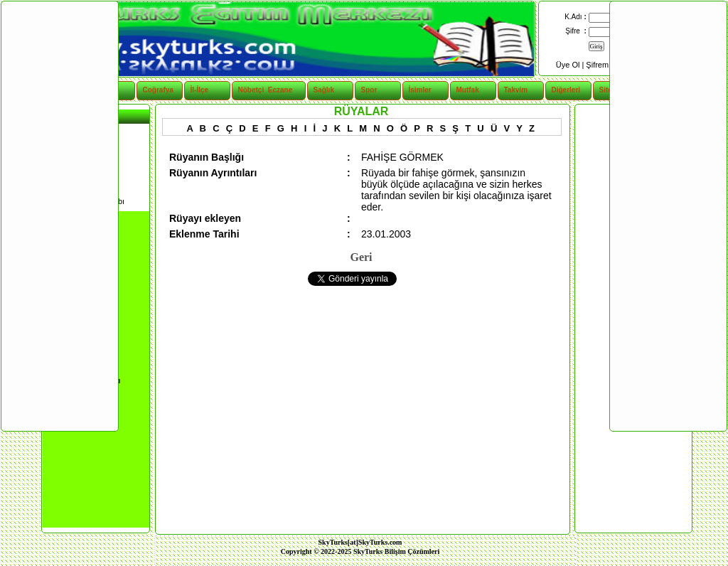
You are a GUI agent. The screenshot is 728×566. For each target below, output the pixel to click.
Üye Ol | (571, 65)
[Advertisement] (59, 215)
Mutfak (468, 90)
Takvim (516, 90)
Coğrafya (158, 90)
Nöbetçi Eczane (258, 90)
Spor (369, 90)
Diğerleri (566, 90)
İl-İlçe (200, 90)
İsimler (420, 90)
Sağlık (324, 90)
